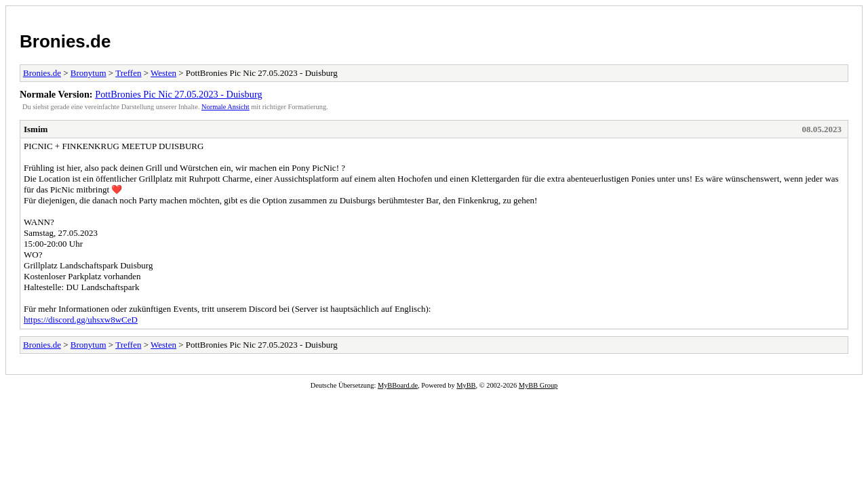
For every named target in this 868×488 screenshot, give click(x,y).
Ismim (36, 129)
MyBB (466, 385)
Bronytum (88, 73)
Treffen (128, 73)
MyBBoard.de (398, 385)
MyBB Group (538, 385)
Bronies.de (65, 41)
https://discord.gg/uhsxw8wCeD (81, 320)
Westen (163, 73)
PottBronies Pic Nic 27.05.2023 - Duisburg (178, 94)
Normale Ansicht (225, 107)
